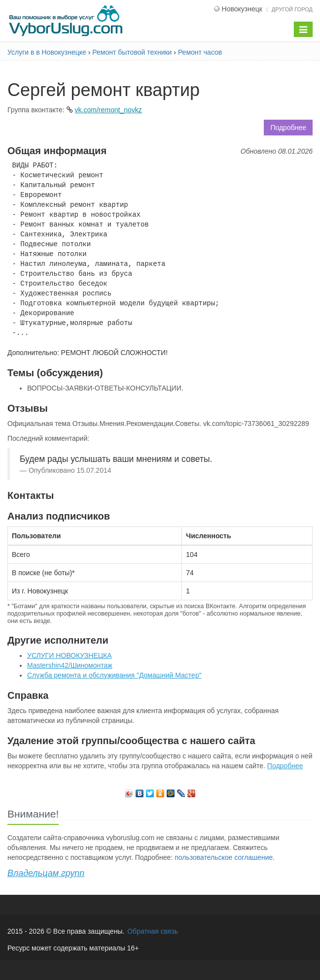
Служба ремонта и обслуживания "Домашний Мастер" (114, 675)
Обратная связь (153, 931)
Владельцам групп (46, 873)
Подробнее (288, 128)
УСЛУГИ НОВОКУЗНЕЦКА (70, 655)
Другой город (292, 9)
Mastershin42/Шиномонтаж (70, 665)
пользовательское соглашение (224, 857)
